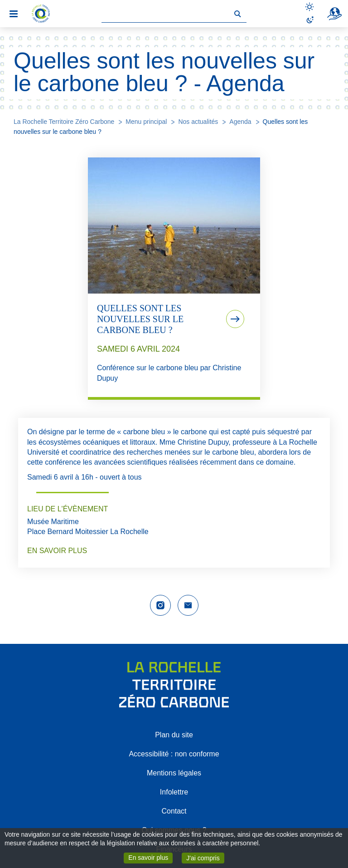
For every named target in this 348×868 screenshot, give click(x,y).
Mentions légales (174, 773)
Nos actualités (198, 122)
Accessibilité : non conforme (174, 754)
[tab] (174, 279)
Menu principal (146, 122)
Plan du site (174, 735)
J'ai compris (205, 857)
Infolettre (174, 792)
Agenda (240, 122)
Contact (174, 811)
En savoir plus (150, 857)
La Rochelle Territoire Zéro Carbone (64, 122)
